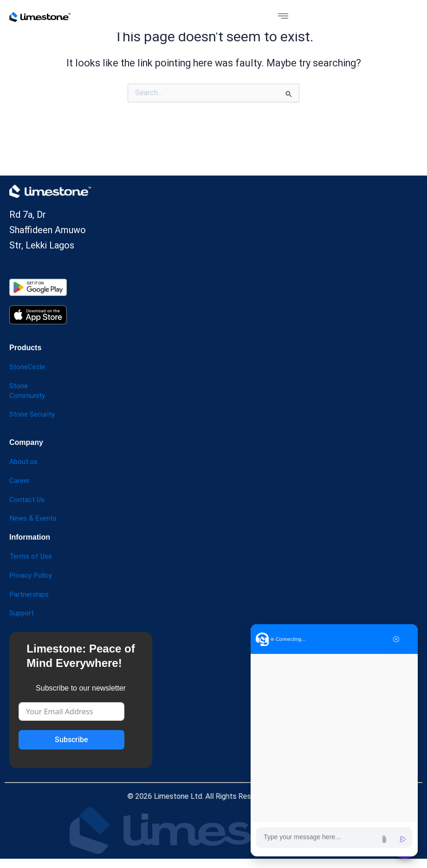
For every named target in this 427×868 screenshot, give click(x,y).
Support (23, 613)
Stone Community (28, 391)
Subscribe (71, 740)
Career (20, 480)
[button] (283, 16)
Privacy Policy (32, 575)
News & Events (34, 518)
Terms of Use (32, 556)
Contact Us (28, 499)
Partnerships (30, 594)
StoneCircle (29, 367)
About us (24, 461)
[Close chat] (396, 639)
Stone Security (34, 414)
